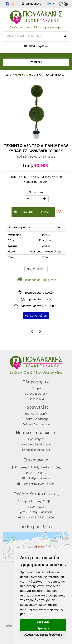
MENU (49, 62)
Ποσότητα (36, 192)
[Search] (36, 36)
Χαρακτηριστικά (21, 227)
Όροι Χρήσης (36, 439)
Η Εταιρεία (36, 388)
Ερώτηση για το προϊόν (39, 293)
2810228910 (31, 4)
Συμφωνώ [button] (43, 622)
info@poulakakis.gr (39, 478)
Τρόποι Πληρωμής (36, 413)
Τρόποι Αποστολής (39, 299)
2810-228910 (50, 306)
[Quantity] (36, 199)
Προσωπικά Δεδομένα (36, 450)
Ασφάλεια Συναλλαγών (36, 444)
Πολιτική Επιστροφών (36, 424)
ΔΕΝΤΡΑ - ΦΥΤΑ (36, 269)
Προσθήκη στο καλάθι (33, 212)
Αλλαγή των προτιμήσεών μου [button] (43, 635)
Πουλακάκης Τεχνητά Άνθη (38, 484)
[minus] (27, 199)
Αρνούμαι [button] (43, 628)
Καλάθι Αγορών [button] (36, 46)
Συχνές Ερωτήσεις (36, 394)
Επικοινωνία (36, 399)
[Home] (7, 75)
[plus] (45, 199)
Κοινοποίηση (36, 316)
